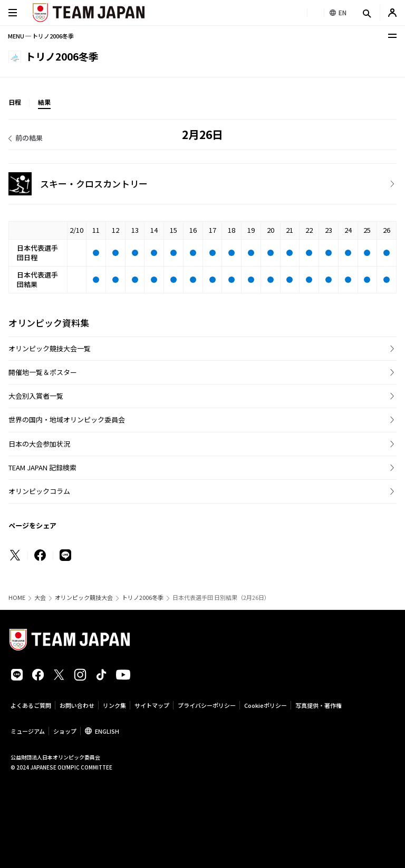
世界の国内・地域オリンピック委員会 (67, 420)
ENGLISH (107, 731)
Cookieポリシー (266, 705)
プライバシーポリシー (207, 705)
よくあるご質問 (31, 705)
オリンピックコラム (39, 491)
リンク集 (114, 705)
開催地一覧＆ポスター (43, 372)
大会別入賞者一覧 (36, 396)
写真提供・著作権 (319, 705)
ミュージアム (28, 731)
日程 (15, 102)
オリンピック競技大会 (84, 598)
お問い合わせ (77, 705)
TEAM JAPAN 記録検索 (42, 467)
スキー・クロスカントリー (94, 184)
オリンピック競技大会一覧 (50, 348)
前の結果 (29, 138)
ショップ (65, 731)
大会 (40, 598)
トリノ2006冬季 (143, 598)
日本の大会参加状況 (39, 444)
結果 (44, 102)
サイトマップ (152, 705)
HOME (17, 598)
